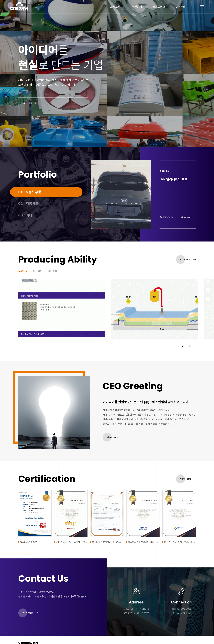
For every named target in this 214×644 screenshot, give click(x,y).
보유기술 (23, 271)
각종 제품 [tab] (28, 215)
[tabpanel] (155, 194)
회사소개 (115, 7)
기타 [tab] (25, 226)
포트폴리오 (159, 7)
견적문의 (181, 7)
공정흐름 (52, 271)
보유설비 (38, 271)
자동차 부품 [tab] (30, 203)
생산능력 (137, 7)
